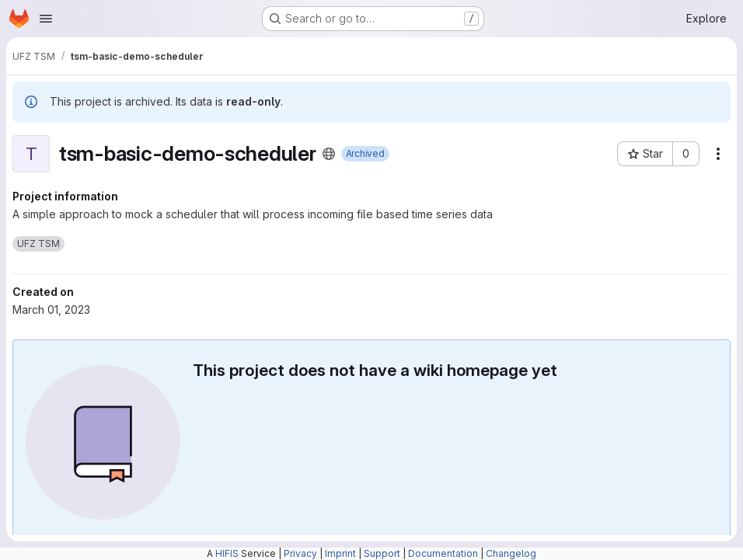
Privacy (300, 553)
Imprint (340, 553)
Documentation (443, 553)
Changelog (511, 553)
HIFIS (227, 553)
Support (382, 553)
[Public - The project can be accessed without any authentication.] (329, 154)
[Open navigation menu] (46, 19)
